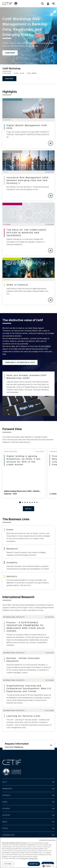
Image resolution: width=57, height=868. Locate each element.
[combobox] (48, 866)
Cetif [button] (28, 782)
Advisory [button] (28, 815)
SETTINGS (8, 864)
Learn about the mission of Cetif (20, 362)
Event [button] (28, 802)
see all (28, 509)
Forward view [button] (28, 835)
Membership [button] (28, 789)
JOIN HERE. (9, 79)
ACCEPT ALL (34, 864)
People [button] (28, 828)
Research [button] (28, 795)
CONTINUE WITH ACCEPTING (47, 840)
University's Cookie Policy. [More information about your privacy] (30, 859)
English (47, 866)
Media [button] (28, 822)
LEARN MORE (10, 53)
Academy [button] (28, 808)
